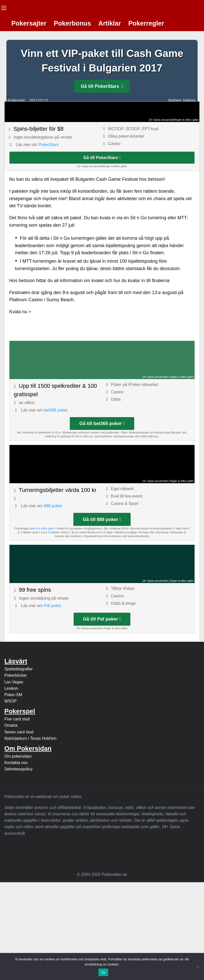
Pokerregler (146, 23)
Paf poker (53, 606)
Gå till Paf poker (102, 619)
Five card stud (17, 719)
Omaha (11, 725)
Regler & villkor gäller (187, 120)
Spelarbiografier (19, 669)
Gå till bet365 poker (102, 424)
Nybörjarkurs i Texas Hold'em (30, 738)
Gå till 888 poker (102, 519)
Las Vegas (14, 682)
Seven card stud (19, 732)
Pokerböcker (16, 675)
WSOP (10, 701)
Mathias (189, 100)
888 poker (53, 506)
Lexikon (11, 688)
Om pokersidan (18, 756)
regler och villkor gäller (42, 529)
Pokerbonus (72, 23)
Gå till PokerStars (102, 86)
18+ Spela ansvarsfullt (161, 120)
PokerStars (49, 145)
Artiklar (110, 23)
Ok (103, 972)
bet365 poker (56, 410)
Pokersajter (29, 23)
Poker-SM (13, 695)
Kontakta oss (16, 763)
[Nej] (198, 966)
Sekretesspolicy (18, 769)
